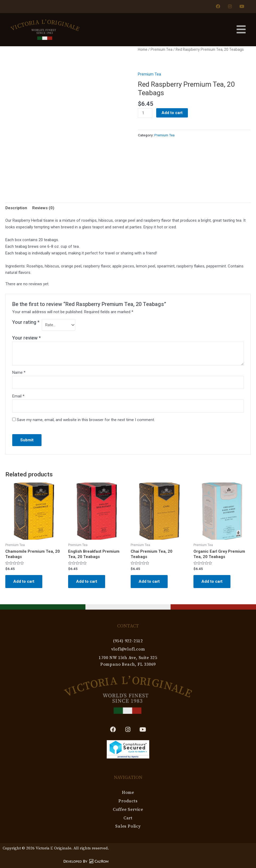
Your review (26, 338)
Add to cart (172, 113)
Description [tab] (16, 208)
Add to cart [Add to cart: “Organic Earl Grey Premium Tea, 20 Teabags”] (212, 581)
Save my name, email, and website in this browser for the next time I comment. (86, 420)
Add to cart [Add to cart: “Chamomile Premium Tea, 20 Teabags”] (24, 581)
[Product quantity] (145, 113)
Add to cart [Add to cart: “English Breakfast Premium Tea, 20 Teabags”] (87, 581)
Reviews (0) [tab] (43, 208)
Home (143, 49)
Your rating (26, 322)
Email (18, 396)
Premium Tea (162, 49)
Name (19, 372)
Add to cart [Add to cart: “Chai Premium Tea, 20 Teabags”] (149, 581)
